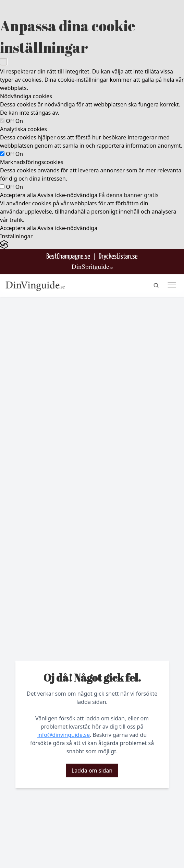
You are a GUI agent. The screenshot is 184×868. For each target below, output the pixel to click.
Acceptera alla (18, 195)
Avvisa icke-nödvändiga (67, 195)
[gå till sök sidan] (156, 285)
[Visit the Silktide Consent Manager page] (92, 245)
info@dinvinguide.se (64, 735)
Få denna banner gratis (128, 195)
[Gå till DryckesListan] (118, 257)
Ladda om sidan (92, 770)
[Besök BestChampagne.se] (68, 257)
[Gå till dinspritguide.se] (92, 267)
